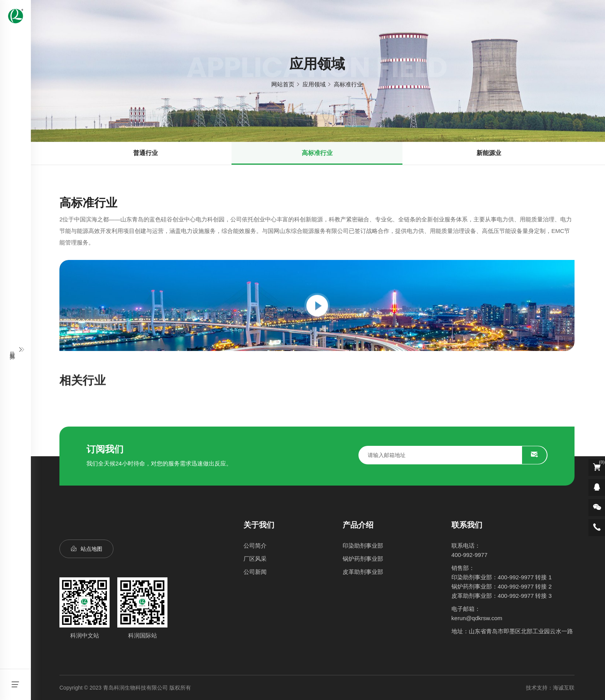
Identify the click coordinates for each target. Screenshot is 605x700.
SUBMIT (534, 455)
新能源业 (489, 153)
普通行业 (145, 153)
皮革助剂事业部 (363, 572)
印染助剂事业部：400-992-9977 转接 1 (502, 577)
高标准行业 (348, 84)
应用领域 (314, 84)
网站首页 (283, 84)
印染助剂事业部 (363, 546)
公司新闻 (255, 572)
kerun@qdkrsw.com (477, 618)
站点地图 (91, 549)
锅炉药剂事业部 (363, 559)
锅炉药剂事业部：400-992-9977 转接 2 (502, 586)
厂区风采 (255, 559)
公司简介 (255, 546)
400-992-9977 (469, 555)
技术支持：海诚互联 (550, 688)
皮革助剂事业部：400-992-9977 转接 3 (502, 596)
